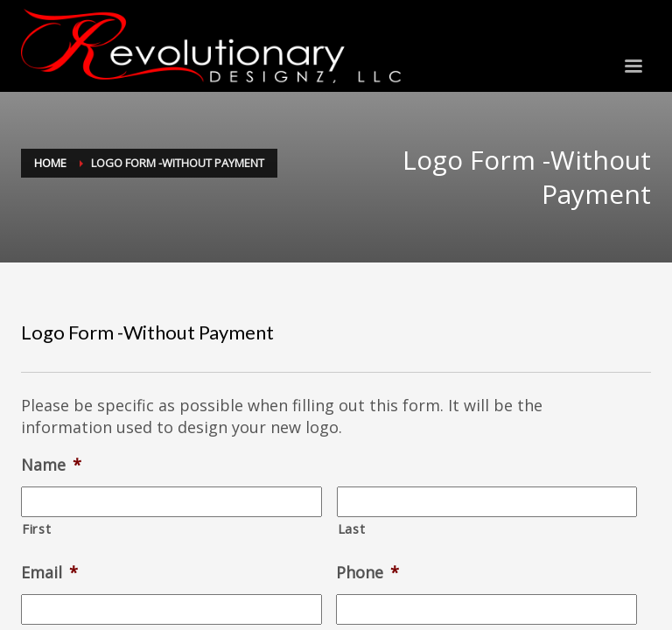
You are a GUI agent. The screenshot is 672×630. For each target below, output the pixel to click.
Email (49, 573)
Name (51, 465)
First (36, 528)
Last (352, 528)
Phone (367, 573)
